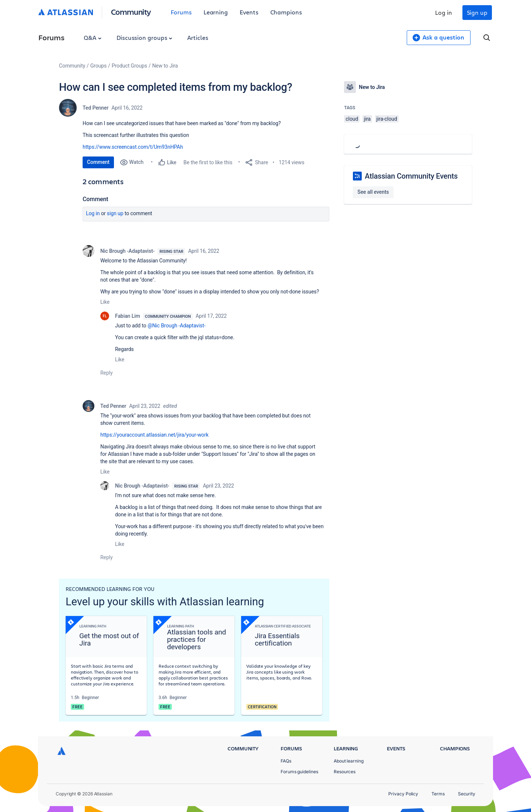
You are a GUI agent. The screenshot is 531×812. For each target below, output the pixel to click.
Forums (181, 12)
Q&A (93, 37)
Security (467, 794)
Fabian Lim (128, 316)
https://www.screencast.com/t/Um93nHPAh (133, 147)
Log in (444, 12)
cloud (352, 119)
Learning (216, 12)
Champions (286, 12)
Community (131, 12)
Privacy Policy (403, 794)
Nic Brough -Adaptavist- (127, 251)
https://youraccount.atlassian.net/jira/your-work (154, 435)
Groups (98, 66)
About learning (349, 761)
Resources (345, 772)
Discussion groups (145, 37)
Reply (107, 373)
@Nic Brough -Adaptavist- (176, 326)
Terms (438, 794)
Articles (198, 37)
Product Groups (129, 66)
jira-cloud (387, 119)
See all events (373, 192)
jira (367, 119)
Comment (98, 162)
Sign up (477, 12)
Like (105, 302)
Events (249, 12)
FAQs (286, 761)
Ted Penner (96, 108)
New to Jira (165, 66)
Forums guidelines (299, 772)
